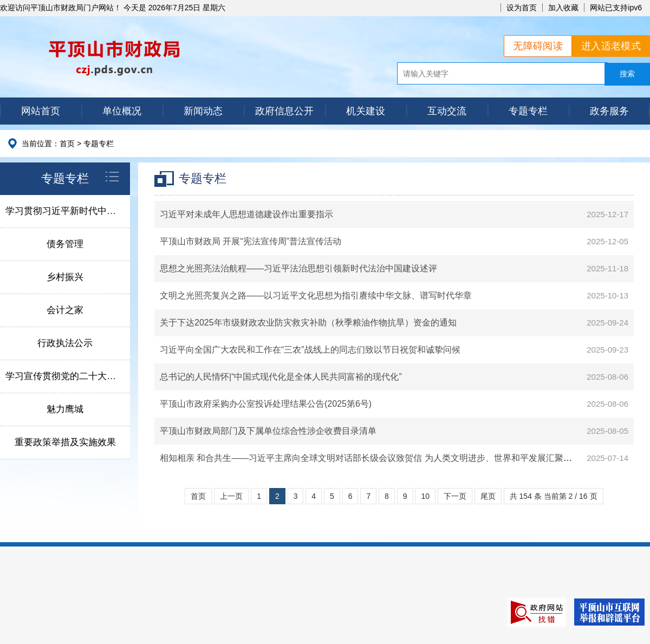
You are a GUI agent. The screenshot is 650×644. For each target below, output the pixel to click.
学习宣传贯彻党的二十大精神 (65, 376)
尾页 (488, 496)
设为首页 (522, 8)
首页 (67, 144)
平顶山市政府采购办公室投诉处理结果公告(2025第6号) (266, 404)
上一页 (231, 496)
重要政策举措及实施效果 (65, 442)
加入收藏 (563, 8)
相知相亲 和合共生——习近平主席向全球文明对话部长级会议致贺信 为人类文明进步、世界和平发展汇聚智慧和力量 (383, 458)
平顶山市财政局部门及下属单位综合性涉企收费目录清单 (268, 431)
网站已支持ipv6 (616, 8)
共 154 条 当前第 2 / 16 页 (554, 496)
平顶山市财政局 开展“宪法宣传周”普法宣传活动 (251, 241)
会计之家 (65, 310)
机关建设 (366, 111)
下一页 (455, 496)
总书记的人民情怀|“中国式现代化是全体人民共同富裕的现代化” (281, 377)
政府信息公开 (284, 111)
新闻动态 (203, 111)
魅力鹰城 (65, 409)
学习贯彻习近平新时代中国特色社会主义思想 (68, 211)
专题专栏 (528, 111)
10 (425, 496)
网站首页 (41, 111)
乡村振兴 (65, 277)
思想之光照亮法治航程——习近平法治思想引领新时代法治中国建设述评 (298, 268)
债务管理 (65, 244)
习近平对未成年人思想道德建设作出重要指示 (246, 214)
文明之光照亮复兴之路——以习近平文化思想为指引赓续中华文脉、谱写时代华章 (316, 295)
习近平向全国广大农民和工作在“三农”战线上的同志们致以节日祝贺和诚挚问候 (310, 350)
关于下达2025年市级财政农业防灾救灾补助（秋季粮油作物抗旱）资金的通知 (308, 323)
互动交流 (447, 111)
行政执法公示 (65, 343)
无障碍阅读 (538, 46)
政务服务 (609, 111)
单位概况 (122, 111)
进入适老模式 (611, 46)
